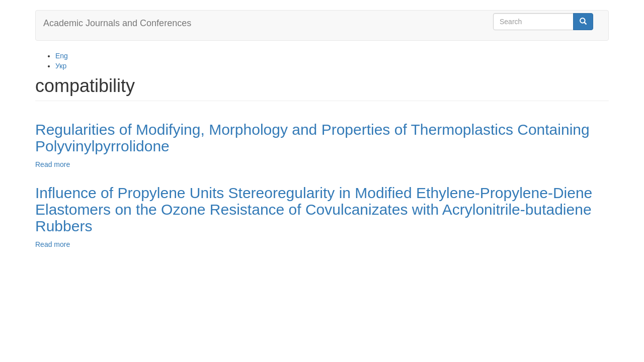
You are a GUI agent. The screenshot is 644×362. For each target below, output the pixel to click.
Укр (61, 66)
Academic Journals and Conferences (117, 23)
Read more (53, 164)
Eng (62, 56)
